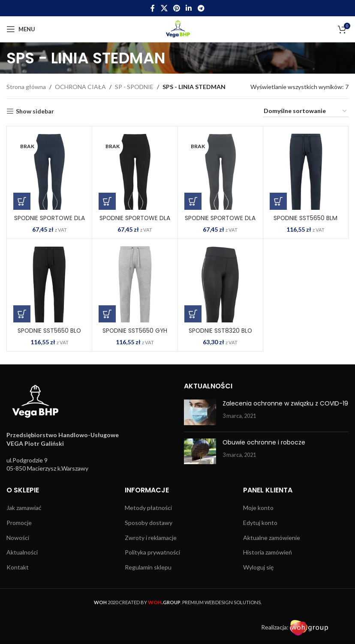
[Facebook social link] (153, 8)
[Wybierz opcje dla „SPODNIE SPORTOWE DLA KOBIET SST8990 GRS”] (193, 201)
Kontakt (18, 567)
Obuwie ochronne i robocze (264, 442)
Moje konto (258, 508)
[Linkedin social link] (189, 8)
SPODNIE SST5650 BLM (306, 218)
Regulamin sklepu (148, 567)
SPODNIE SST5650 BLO (49, 331)
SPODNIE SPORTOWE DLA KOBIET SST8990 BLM (49, 222)
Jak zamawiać (24, 508)
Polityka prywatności (152, 552)
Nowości (18, 538)
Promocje (19, 523)
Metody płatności (148, 508)
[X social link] (164, 8)
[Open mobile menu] (21, 29)
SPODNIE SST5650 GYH (135, 331)
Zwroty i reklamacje (151, 538)
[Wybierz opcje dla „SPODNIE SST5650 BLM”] (278, 201)
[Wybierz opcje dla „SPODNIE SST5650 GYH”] (107, 314)
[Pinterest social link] (176, 8)
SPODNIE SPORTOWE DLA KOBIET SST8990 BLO (135, 222)
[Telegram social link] (201, 8)
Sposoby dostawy (149, 523)
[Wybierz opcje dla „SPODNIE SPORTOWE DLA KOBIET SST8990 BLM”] (22, 201)
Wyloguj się (258, 567)
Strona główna (26, 87)
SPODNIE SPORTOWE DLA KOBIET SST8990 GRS (220, 222)
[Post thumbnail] (200, 412)
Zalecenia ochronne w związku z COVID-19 (285, 403)
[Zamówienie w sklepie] (306, 112)
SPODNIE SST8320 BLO (220, 331)
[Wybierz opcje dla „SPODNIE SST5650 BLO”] (22, 314)
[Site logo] (178, 28)
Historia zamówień (268, 552)
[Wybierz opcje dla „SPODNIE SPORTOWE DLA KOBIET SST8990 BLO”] (107, 201)
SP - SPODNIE (134, 87)
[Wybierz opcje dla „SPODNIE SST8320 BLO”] (193, 314)
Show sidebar (35, 111)
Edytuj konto (260, 523)
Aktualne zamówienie (272, 538)
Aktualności (22, 552)
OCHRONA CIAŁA (80, 87)
